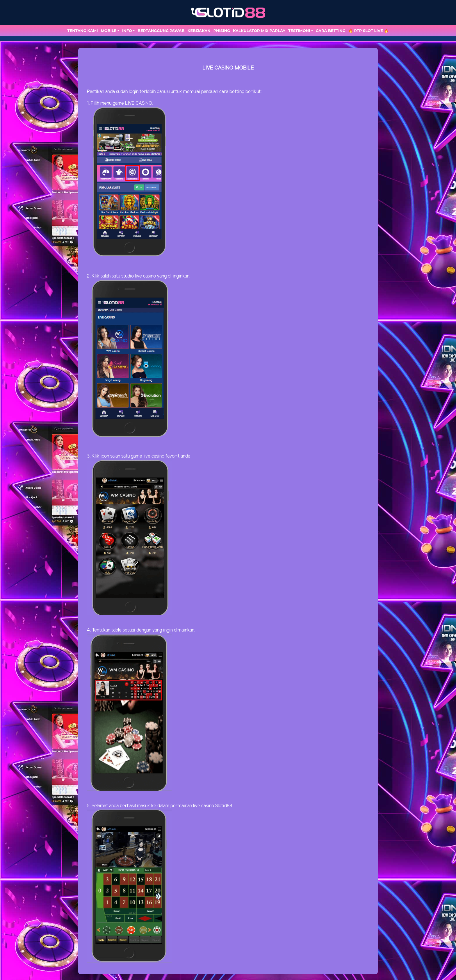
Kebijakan (199, 31)
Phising (222, 31)
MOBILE (108, 31)
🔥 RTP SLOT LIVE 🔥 (369, 31)
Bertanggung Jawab (161, 31)
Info (127, 31)
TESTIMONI (299, 31)
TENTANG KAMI (83, 31)
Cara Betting (331, 31)
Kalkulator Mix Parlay (259, 31)
